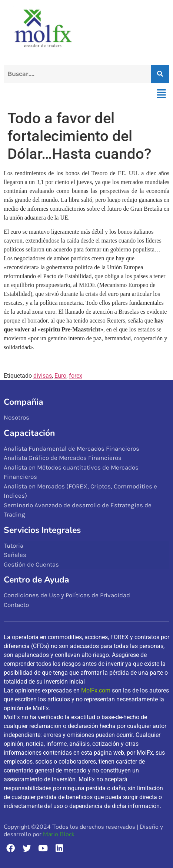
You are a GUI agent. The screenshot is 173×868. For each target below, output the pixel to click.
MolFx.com (96, 690)
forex (76, 376)
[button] (161, 94)
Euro (60, 376)
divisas (43, 376)
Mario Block (59, 834)
